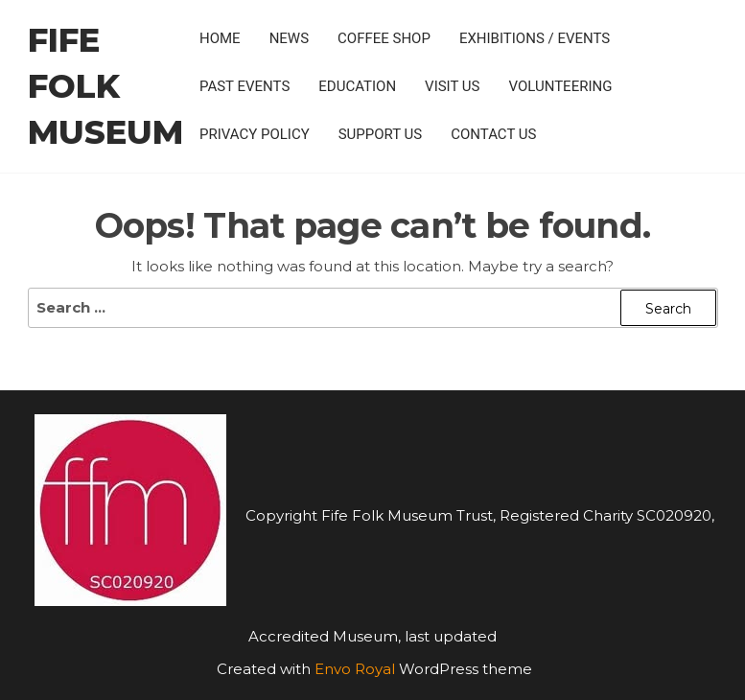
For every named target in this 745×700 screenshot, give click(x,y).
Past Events (244, 86)
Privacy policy (255, 134)
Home (220, 38)
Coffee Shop (384, 38)
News (289, 38)
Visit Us (452, 86)
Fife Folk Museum (105, 86)
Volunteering (561, 86)
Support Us (381, 134)
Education (357, 86)
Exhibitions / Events (535, 38)
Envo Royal (355, 669)
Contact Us (493, 134)
